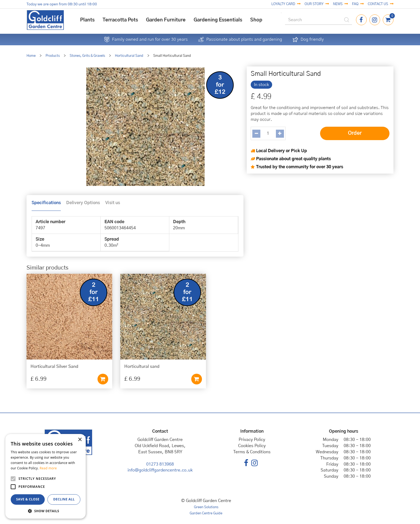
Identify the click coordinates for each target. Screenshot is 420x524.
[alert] (46, 476)
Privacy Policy (252, 440)
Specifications (46, 203)
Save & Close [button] (28, 499)
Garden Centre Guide (206, 513)
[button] (46, 511)
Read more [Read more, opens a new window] (48, 468)
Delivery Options (83, 203)
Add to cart (103, 379)
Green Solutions (206, 507)
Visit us (113, 203)
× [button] (80, 440)
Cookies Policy (252, 446)
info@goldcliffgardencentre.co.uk (160, 470)
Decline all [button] (64, 499)
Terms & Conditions (252, 452)
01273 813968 (160, 464)
